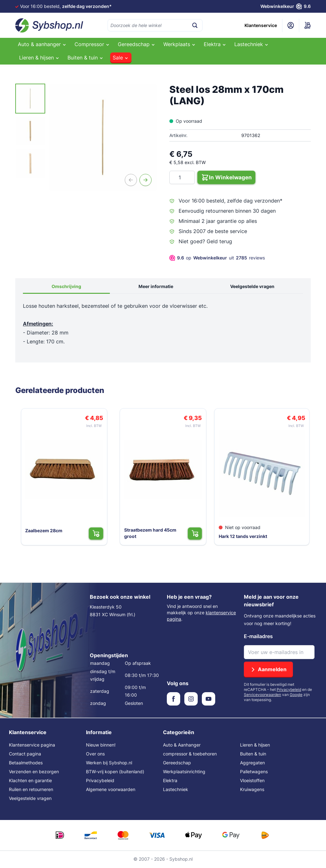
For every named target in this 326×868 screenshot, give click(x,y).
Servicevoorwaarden (262, 695)
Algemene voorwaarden (111, 790)
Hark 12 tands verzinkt (244, 536)
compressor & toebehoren (190, 754)
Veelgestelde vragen (252, 287)
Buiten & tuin (253, 754)
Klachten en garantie (30, 781)
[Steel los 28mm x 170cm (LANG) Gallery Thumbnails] (30, 131)
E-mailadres (258, 637)
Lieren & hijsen (255, 745)
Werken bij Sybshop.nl (109, 763)
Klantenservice (261, 25)
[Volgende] (145, 180)
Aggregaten (252, 763)
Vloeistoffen (252, 781)
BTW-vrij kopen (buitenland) (115, 772)
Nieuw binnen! (101, 745)
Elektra (170, 781)
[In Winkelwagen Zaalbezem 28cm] (100, 533)
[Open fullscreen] (103, 137)
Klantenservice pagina (32, 745)
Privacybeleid (289, 690)
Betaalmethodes (26, 763)
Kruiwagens (252, 790)
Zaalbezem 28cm (41, 530)
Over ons (95, 754)
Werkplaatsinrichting (184, 772)
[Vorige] (131, 180)
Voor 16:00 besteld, (66, 6)
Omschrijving (66, 287)
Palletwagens (254, 772)
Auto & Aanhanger (182, 745)
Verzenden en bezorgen (34, 772)
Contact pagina (25, 754)
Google (296, 695)
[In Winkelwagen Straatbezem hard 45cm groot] (199, 533)
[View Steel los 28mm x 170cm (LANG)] (30, 99)
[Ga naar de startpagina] (49, 25)
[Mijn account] (291, 25)
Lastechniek (176, 790)
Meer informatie (156, 287)
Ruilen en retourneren (31, 790)
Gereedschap (177, 763)
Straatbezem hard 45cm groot (154, 530)
